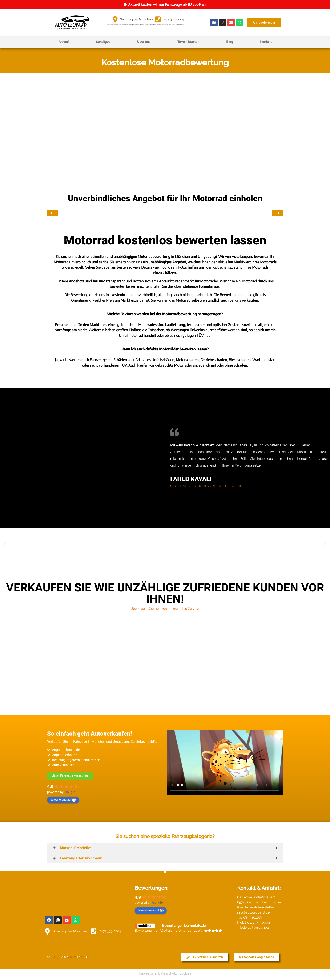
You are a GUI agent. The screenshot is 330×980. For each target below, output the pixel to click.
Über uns (144, 42)
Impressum (147, 972)
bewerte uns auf (63, 800)
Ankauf (64, 42)
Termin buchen (188, 42)
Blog (230, 42)
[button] (5, 544)
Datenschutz (168, 972)
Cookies (185, 972)
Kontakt (266, 42)
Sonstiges (103, 42)
